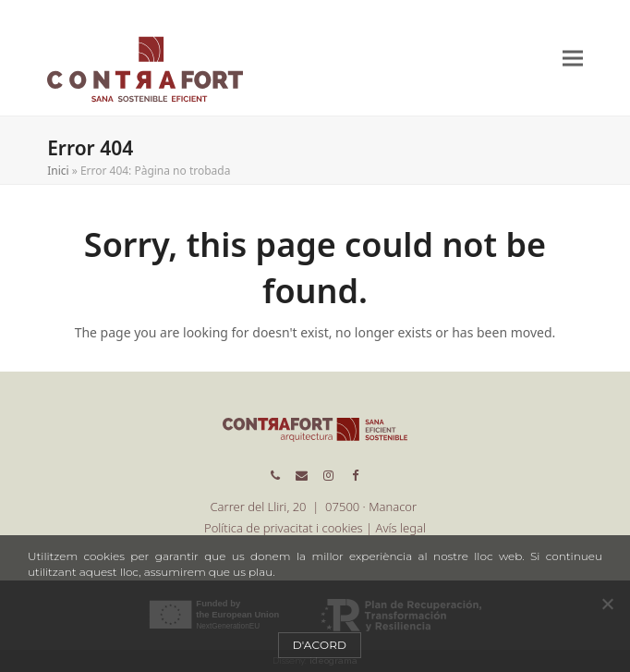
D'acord (320, 645)
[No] (607, 604)
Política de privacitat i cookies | (290, 528)
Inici (58, 171)
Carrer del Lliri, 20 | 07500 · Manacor (315, 507)
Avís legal (401, 528)
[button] (573, 58)
